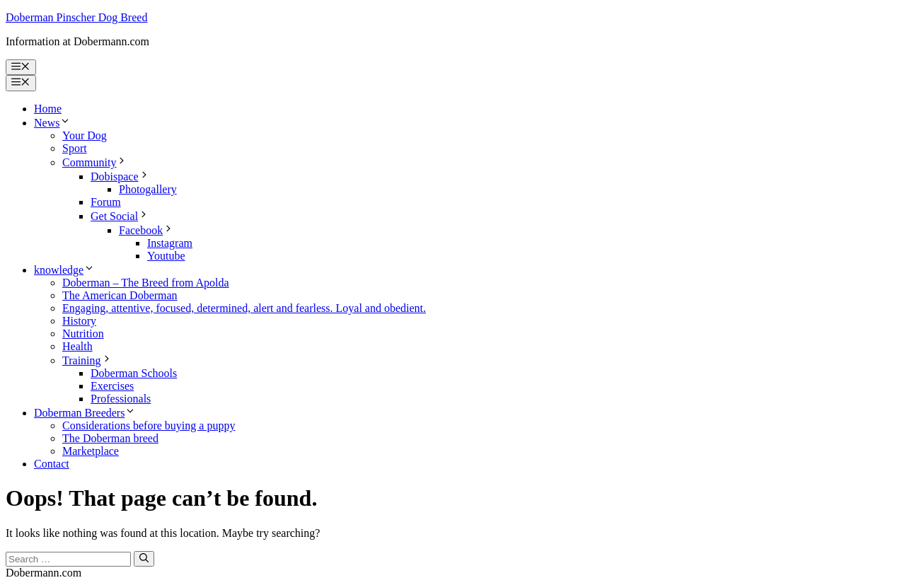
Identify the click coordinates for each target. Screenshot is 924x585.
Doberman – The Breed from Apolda (146, 283)
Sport (75, 148)
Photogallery (148, 189)
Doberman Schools (134, 373)
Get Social (120, 216)
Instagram (170, 243)
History (79, 321)
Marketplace (91, 451)
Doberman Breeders (85, 413)
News (52, 123)
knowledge (64, 270)
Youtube (166, 256)
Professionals (121, 399)
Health (77, 346)
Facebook (146, 230)
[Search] (144, 559)
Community (95, 162)
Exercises (112, 386)
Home (48, 109)
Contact (52, 464)
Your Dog (85, 135)
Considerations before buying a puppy (149, 425)
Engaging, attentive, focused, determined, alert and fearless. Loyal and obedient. (244, 308)
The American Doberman (120, 295)
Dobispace (120, 176)
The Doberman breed (110, 438)
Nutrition (83, 334)
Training (87, 360)
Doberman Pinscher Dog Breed (76, 17)
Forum (106, 202)
